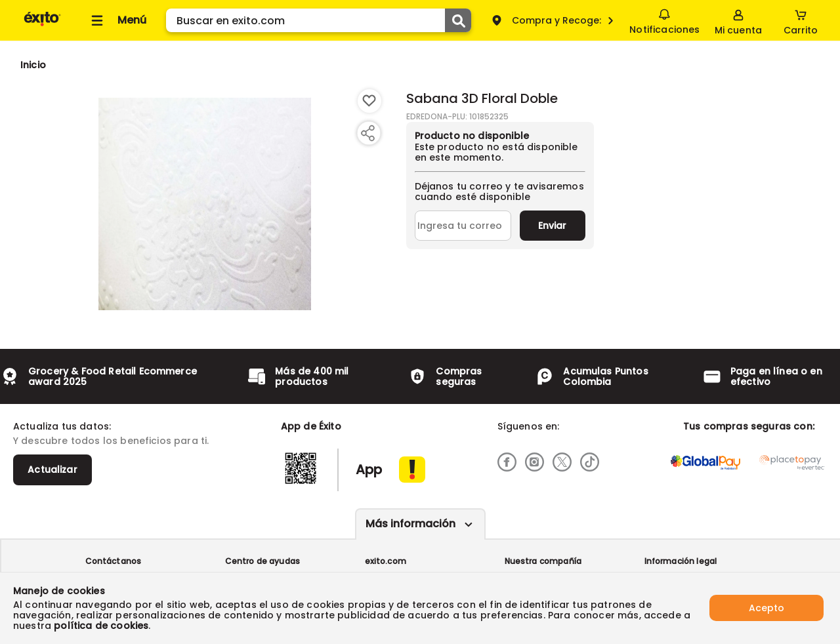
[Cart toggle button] (801, 20)
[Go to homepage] (33, 65)
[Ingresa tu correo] (463, 226)
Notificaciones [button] (664, 20)
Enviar (552, 226)
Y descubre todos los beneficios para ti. (111, 441)
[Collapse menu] (117, 20)
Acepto (766, 608)
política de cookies (101, 626)
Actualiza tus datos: (62, 426)
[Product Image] (205, 204)
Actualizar (52, 470)
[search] (319, 20)
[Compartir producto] (367, 133)
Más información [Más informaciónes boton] (410, 524)
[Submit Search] (458, 20)
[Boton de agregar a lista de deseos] (369, 101)
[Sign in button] (738, 20)
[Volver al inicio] (42, 25)
